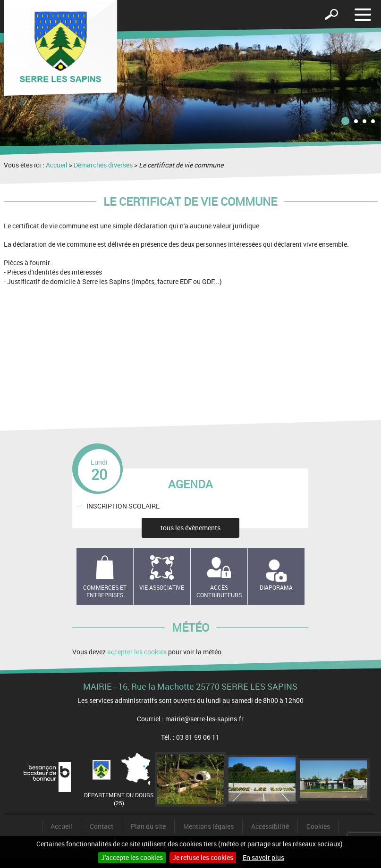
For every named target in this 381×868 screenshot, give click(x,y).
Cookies (318, 826)
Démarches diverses (103, 165)
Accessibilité (270, 826)
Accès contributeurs (219, 591)
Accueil (57, 165)
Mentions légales (208, 826)
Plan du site (148, 826)
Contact (102, 826)
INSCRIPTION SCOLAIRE (123, 505)
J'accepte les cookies (132, 857)
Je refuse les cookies (203, 857)
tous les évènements (190, 528)
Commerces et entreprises (105, 591)
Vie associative (162, 587)
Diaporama (276, 587)
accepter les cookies (137, 652)
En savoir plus (263, 857)
